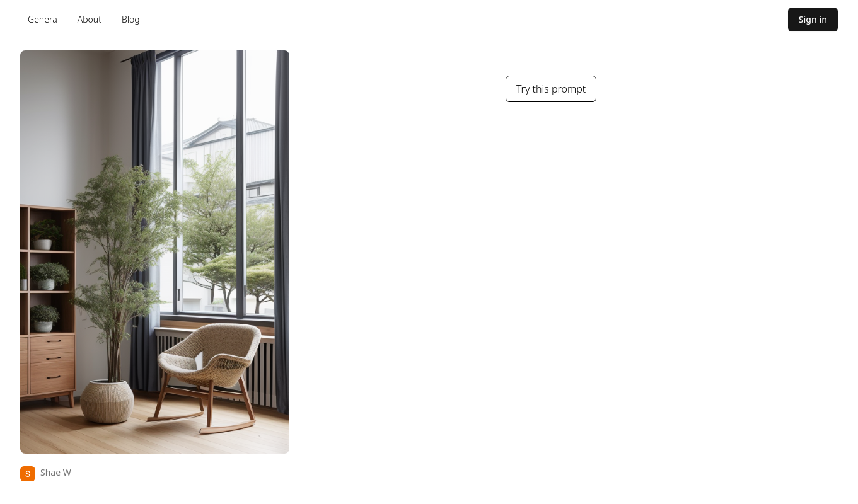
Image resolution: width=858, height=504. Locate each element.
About (90, 19)
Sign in (813, 19)
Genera (43, 19)
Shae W (56, 472)
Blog (131, 19)
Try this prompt (551, 89)
